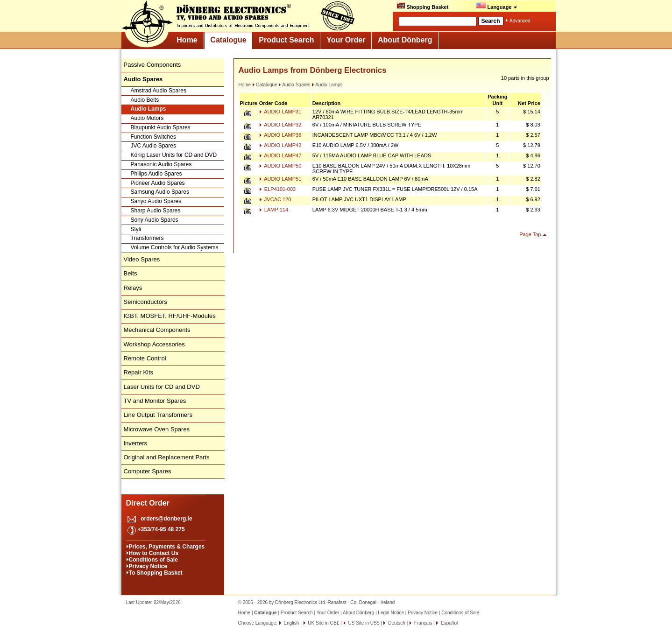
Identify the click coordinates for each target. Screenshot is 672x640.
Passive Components (152, 65)
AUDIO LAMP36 (280, 135)
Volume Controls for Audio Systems (175, 247)
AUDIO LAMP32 (280, 125)
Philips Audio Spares (156, 174)
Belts (131, 273)
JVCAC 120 (275, 199)
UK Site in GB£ (324, 623)
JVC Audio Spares (153, 146)
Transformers (147, 238)
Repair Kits (139, 372)
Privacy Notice (148, 566)
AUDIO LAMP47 (280, 155)
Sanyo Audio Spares (156, 201)
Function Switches (153, 137)
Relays (133, 288)
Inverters (136, 443)
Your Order (346, 40)
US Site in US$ (364, 623)
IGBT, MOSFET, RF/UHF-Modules (170, 316)
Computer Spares (148, 471)
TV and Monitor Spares (155, 401)
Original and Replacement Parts (167, 457)
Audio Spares (294, 85)
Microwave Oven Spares (157, 429)
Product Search (286, 40)
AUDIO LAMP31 (280, 112)
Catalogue (228, 40)
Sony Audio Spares (155, 220)
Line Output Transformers (158, 415)
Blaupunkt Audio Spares (161, 127)
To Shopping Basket (156, 573)
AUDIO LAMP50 (280, 166)
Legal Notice (391, 613)
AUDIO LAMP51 (280, 179)
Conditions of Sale (153, 560)
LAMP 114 (274, 210)
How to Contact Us (154, 553)
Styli (136, 229)
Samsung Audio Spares (160, 192)
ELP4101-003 (277, 189)
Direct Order (148, 503)
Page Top (530, 234)
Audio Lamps (149, 109)
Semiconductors (145, 302)
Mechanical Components (157, 330)
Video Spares (142, 259)
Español (449, 623)
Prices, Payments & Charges (167, 547)
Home (187, 40)
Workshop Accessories (154, 344)
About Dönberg (405, 40)
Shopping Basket (423, 6)
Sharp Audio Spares (156, 211)
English (291, 623)
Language (497, 6)
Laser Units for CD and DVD (162, 387)
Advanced (520, 21)
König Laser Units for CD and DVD (174, 155)
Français (422, 623)
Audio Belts (145, 100)
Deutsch (396, 623)
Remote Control (145, 358)
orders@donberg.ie (166, 519)
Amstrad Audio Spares (159, 91)
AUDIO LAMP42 (280, 145)
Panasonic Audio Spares (161, 164)
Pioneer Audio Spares (158, 183)
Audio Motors (147, 118)
